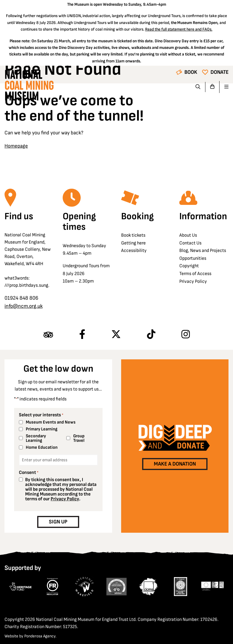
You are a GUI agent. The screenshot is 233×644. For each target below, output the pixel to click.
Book (191, 72)
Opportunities (193, 258)
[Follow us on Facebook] (82, 335)
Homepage (16, 146)
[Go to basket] (212, 87)
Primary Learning (42, 429)
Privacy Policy (193, 282)
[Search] (198, 87)
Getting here (133, 243)
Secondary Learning (36, 438)
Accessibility (134, 251)
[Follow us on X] (116, 335)
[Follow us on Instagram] (186, 335)
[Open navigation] (224, 87)
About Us (188, 235)
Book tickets (133, 235)
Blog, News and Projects (203, 251)
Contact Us (190, 243)
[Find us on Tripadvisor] (48, 335)
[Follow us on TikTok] (151, 335)
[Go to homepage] (29, 87)
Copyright (189, 266)
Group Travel (79, 438)
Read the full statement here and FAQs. (179, 29)
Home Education (42, 447)
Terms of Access (195, 274)
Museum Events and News (51, 422)
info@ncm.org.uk (24, 306)
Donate (220, 72)
